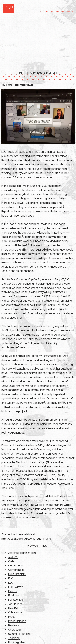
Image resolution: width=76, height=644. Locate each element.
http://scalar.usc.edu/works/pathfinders (26, 539)
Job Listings (15, 604)
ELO (17, 85)
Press (12, 617)
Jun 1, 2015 (7, 85)
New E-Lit (14, 608)
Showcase (15, 629)
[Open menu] (71, 7)
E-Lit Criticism (17, 574)
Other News (16, 612)
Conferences (16, 570)
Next (45, 546)
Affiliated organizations (22, 553)
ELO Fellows (16, 587)
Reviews (14, 625)
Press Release (26, 85)
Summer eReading (19, 634)
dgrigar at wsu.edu (28, 517)
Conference (16, 565)
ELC (11, 578)
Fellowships (16, 600)
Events (13, 591)
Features (14, 595)
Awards (13, 557)
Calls (11, 561)
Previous (32, 546)
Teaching (14, 638)
